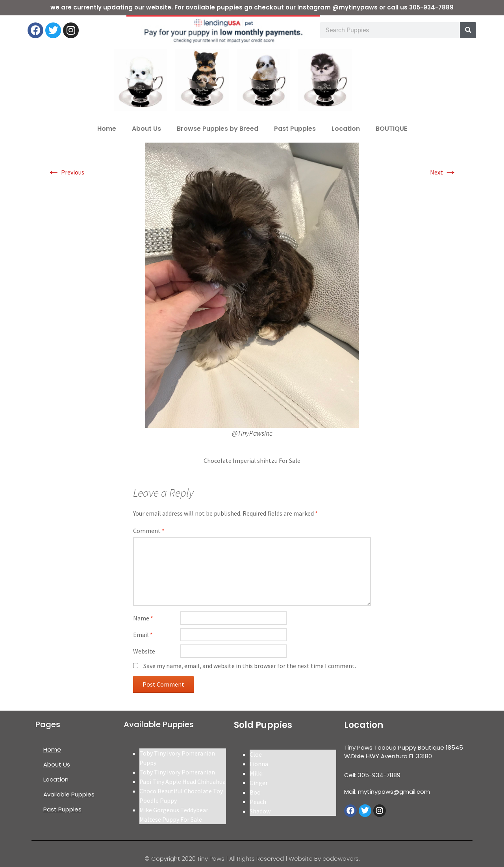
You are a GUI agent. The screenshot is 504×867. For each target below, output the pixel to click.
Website (144, 651)
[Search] (468, 30)
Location (346, 129)
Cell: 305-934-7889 (372, 775)
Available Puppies (69, 794)
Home (107, 129)
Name (143, 618)
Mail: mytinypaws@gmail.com (387, 792)
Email (143, 635)
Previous (66, 172)
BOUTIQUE (391, 129)
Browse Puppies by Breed (218, 129)
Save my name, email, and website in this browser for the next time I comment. (250, 666)
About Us (146, 129)
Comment (149, 531)
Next (443, 172)
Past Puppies (295, 129)
